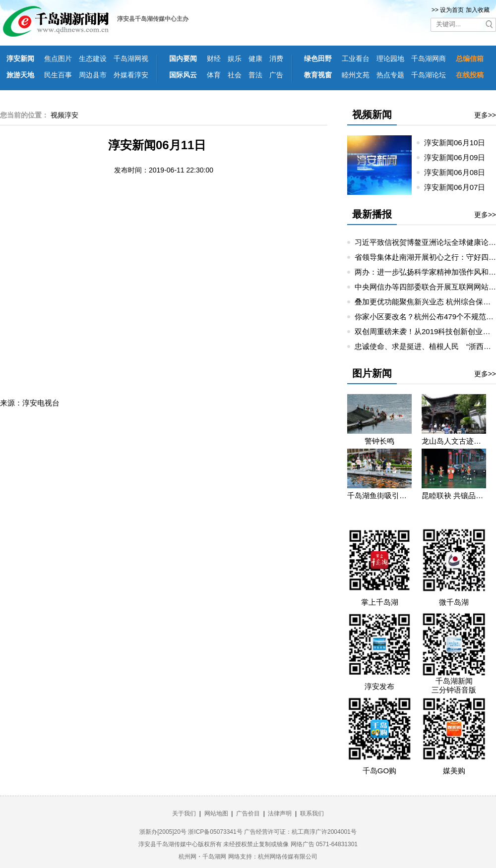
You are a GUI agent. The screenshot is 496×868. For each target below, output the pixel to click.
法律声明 (280, 813)
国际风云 (183, 75)
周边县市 (93, 75)
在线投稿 (470, 75)
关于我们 (184, 813)
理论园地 (390, 58)
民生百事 (58, 75)
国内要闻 (183, 58)
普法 (255, 75)
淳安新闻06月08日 (459, 172)
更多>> (485, 115)
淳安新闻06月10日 (459, 143)
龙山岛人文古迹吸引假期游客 (454, 441)
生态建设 (93, 58)
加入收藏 (478, 10)
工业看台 (356, 58)
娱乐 (235, 58)
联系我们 (312, 813)
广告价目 (248, 813)
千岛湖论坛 (429, 75)
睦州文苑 (356, 75)
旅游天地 (20, 75)
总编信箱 (470, 58)
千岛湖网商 (429, 58)
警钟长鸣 (379, 441)
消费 (276, 58)
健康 (255, 58)
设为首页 (452, 10)
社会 (235, 75)
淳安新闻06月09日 (459, 157)
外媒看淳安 (131, 75)
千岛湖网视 (131, 58)
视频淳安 (64, 115)
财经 (214, 58)
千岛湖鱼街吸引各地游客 (379, 495)
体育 (214, 75)
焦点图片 (58, 58)
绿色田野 (318, 58)
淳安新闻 (20, 58)
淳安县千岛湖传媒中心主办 (153, 19)
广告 (276, 75)
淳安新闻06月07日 (459, 187)
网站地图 (216, 813)
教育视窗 (318, 75)
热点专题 (390, 75)
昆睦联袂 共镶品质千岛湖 (454, 495)
